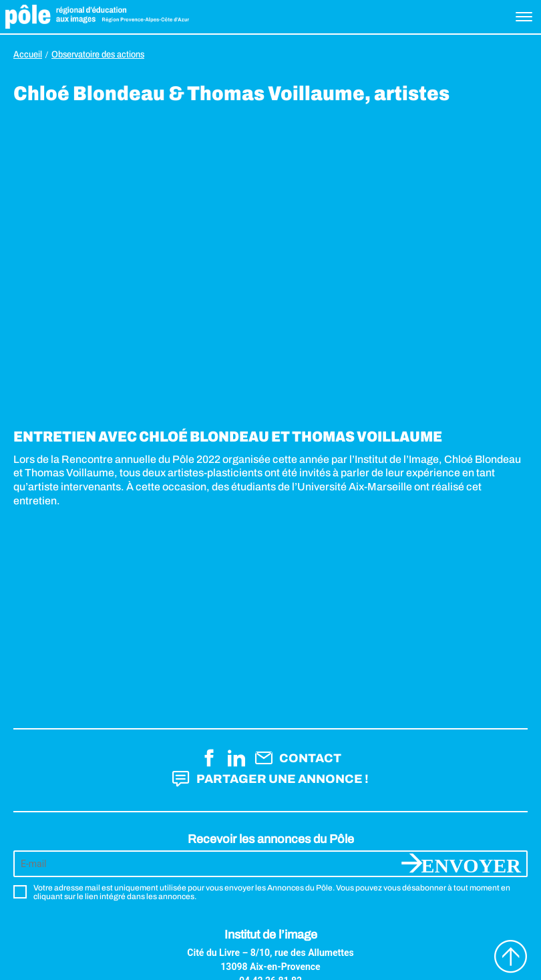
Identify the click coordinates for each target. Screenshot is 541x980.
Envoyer (471, 864)
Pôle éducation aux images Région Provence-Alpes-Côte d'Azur (97, 17)
